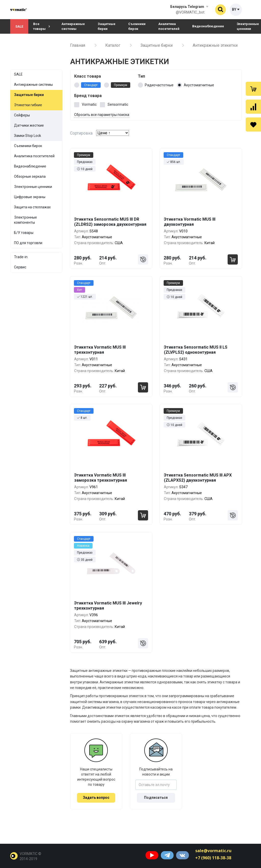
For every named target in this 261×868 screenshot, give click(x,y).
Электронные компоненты (25, 220)
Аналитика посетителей (169, 26)
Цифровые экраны (30, 197)
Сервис (20, 267)
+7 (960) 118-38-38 (213, 858)
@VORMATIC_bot (190, 12)
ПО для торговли (28, 243)
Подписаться (156, 798)
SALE (19, 26)
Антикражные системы (73, 26)
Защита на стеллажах (32, 207)
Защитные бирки (107, 26)
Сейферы (22, 115)
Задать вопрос (96, 798)
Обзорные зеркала (30, 176)
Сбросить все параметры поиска (102, 115)
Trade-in (21, 257)
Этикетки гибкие (28, 105)
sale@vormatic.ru (213, 851)
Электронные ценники (33, 187)
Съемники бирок (137, 26)
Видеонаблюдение (208, 26)
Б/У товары (24, 233)
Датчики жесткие (29, 125)
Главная (78, 45)
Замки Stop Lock (28, 136)
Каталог (113, 45)
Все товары (42, 26)
